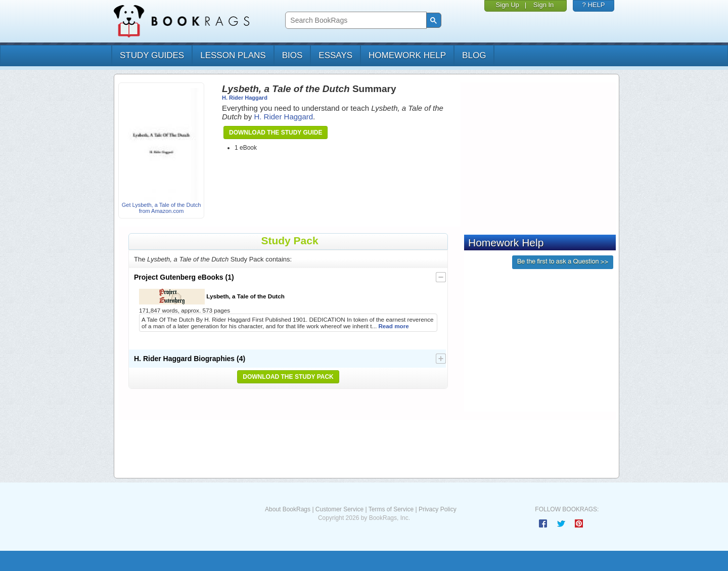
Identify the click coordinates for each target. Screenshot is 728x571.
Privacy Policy (438, 509)
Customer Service (339, 509)
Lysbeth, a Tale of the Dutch (212, 297)
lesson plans (233, 55)
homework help (407, 55)
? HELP (594, 5)
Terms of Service (391, 509)
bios (292, 55)
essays (335, 55)
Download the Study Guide (276, 133)
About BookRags (288, 509)
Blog (474, 55)
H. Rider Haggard (245, 98)
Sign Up (508, 5)
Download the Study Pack (288, 377)
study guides (152, 55)
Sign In (543, 5)
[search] (355, 20)
